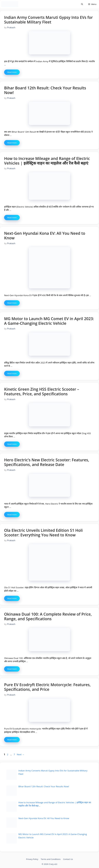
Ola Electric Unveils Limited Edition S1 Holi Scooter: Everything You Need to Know (43, 533)
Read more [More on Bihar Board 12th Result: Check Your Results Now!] (12, 143)
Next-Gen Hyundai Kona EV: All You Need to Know (45, 236)
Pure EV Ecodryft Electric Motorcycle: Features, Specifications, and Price (47, 687)
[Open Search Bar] (82, 4)
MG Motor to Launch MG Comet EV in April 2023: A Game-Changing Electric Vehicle (49, 321)
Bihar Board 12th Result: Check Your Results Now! (45, 90)
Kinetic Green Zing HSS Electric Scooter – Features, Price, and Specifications (42, 392)
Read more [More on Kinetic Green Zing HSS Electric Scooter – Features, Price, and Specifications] (12, 444)
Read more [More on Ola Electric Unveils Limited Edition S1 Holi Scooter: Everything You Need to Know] (12, 598)
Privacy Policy (32, 859)
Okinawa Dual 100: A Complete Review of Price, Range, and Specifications (48, 616)
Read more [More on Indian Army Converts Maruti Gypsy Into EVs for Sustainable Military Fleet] (12, 72)
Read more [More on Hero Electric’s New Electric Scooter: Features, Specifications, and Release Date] (12, 515)
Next (21, 754)
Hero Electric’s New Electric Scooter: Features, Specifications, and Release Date (47, 462)
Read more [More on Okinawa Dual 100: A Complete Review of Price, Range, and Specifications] (12, 669)
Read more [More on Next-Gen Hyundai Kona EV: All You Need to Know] (12, 303)
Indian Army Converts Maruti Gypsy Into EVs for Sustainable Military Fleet (48, 20)
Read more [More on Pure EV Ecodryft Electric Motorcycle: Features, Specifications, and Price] (12, 740)
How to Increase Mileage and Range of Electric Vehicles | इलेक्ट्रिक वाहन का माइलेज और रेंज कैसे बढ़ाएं (47, 161)
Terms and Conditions (51, 859)
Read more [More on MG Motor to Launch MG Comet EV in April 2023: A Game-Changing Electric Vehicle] (12, 373)
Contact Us (68, 859)
